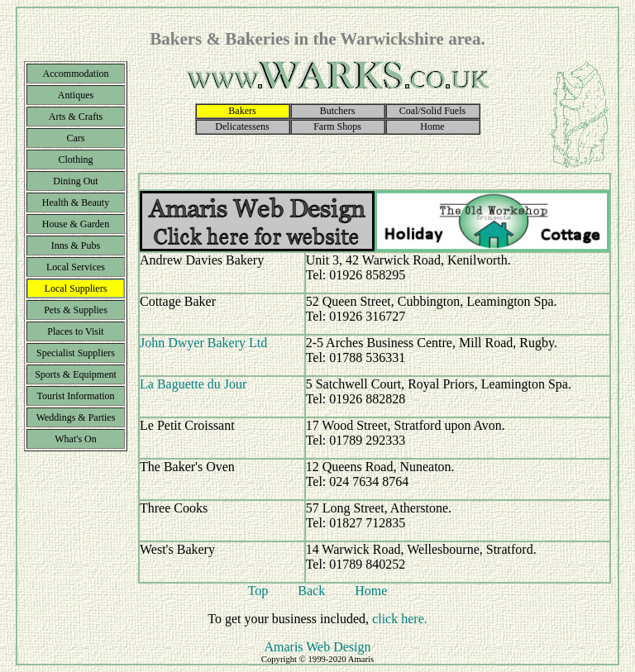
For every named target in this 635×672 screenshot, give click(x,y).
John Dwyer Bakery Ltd (203, 343)
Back (311, 591)
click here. (400, 619)
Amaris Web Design (317, 647)
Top (258, 591)
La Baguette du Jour (193, 384)
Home (371, 591)
